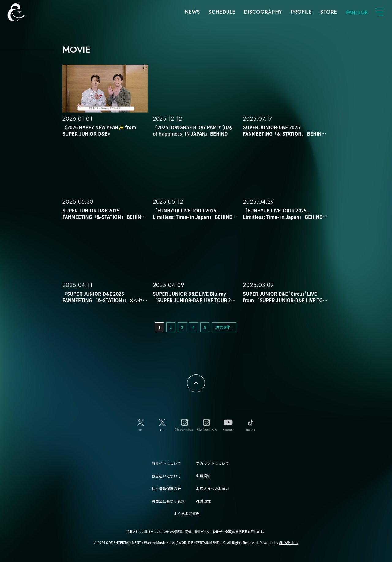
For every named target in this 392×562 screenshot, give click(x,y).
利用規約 (203, 476)
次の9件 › (224, 327)
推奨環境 (203, 501)
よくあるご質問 (187, 513)
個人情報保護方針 (166, 488)
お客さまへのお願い (213, 488)
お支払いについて (166, 476)
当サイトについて (166, 463)
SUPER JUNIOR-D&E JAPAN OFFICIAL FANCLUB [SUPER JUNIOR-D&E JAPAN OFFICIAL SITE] (26, 12)
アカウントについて (213, 463)
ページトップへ (196, 383)
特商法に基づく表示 (168, 501)
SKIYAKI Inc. (289, 542)
